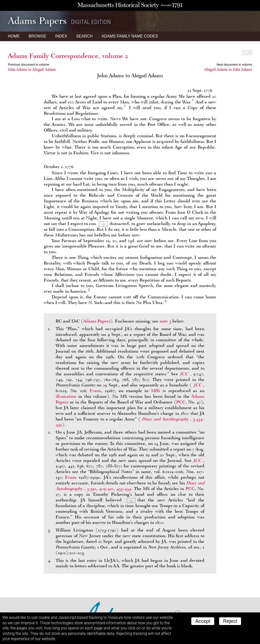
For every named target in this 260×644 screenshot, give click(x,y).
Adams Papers (97, 321)
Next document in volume (234, 65)
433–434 (124, 489)
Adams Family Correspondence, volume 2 (68, 56)
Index (61, 36)
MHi (155, 391)
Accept (203, 621)
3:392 (92, 489)
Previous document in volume (29, 65)
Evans (95, 391)
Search (84, 36)
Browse (37, 36)
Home (14, 36)
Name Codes (130, 36)
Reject (230, 621)
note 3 (165, 321)
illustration (66, 396)
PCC (181, 402)
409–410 (106, 489)
